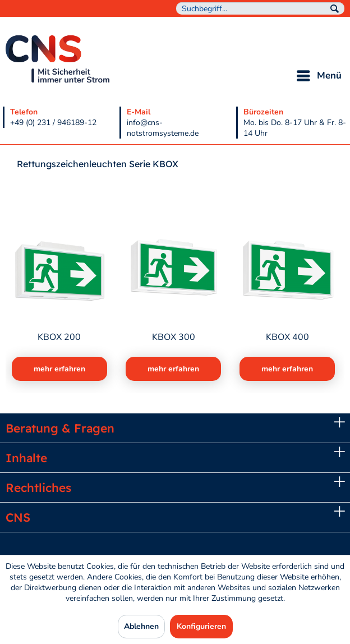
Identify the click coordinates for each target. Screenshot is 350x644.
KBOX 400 (287, 337)
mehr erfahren (59, 369)
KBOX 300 (174, 337)
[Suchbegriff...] (260, 8)
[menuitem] (260, 8)
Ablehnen (141, 626)
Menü (319, 74)
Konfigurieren (201, 626)
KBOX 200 (59, 337)
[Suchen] (335, 9)
